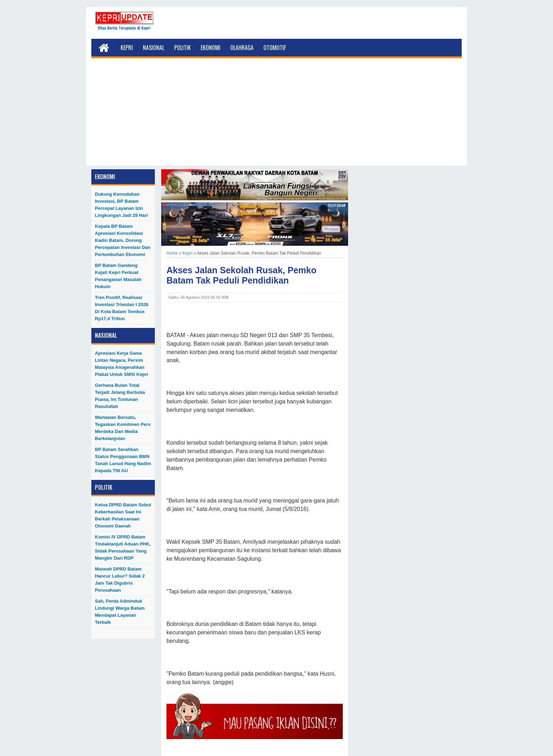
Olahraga (242, 48)
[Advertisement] (276, 116)
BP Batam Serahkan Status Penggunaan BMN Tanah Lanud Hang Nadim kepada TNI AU (123, 460)
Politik (183, 48)
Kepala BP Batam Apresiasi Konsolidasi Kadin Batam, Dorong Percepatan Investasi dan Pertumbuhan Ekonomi (123, 240)
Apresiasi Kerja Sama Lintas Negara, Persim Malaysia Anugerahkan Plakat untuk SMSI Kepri (121, 364)
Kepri (127, 48)
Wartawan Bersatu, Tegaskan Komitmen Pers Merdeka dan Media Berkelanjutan (123, 428)
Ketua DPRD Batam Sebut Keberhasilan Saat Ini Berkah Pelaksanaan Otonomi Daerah (123, 515)
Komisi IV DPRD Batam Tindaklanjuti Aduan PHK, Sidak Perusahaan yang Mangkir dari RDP (123, 547)
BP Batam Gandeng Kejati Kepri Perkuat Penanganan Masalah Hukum (118, 276)
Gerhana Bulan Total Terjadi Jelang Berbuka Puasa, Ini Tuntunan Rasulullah (120, 396)
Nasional (154, 48)
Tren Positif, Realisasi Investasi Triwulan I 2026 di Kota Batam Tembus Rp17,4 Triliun (122, 308)
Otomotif (275, 48)
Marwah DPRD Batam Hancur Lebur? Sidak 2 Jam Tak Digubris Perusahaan (120, 580)
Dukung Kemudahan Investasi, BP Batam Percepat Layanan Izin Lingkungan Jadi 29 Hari (121, 205)
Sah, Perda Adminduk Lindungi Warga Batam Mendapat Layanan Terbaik (120, 612)
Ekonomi (211, 48)
